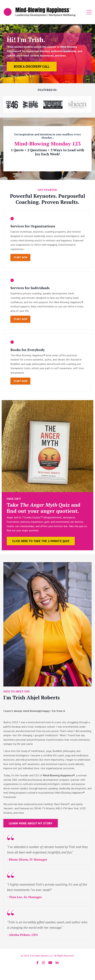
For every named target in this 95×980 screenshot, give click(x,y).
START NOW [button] (20, 257)
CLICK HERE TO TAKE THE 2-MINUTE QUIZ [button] (41, 541)
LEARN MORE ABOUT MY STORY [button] (31, 823)
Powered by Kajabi (47, 971)
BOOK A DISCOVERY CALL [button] (32, 66)
